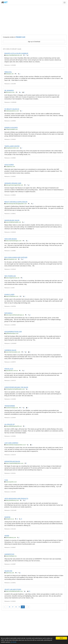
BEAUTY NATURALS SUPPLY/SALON (16, 202)
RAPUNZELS (8, 313)
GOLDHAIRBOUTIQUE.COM (13, 332)
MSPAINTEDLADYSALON (12, 461)
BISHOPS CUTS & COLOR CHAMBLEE (16, 53)
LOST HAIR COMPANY (11, 443)
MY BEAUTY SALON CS (12, 109)
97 (13, 607)
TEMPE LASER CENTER (12, 146)
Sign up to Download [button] (34, 42)
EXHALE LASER (9, 294)
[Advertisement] (34, 20)
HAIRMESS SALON (10, 350)
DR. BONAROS (9, 90)
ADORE (7, 536)
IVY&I (6, 480)
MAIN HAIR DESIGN (11, 239)
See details (14, 642)
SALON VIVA (8, 571)
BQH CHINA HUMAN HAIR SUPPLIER (16, 257)
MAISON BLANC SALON (12, 220)
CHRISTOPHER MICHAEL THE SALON (16, 387)
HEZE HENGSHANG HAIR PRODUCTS (16, 499)
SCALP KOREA (9, 165)
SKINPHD (7, 517)
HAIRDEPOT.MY (9, 554)
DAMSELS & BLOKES (11, 128)
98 (16, 607)
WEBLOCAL (8, 72)
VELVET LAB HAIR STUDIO (13, 589)
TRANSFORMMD (10, 406)
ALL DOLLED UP (10, 424)
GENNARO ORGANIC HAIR (13, 183)
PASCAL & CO (9, 369)
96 (10, 607)
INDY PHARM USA (10, 276)
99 (19, 607)
